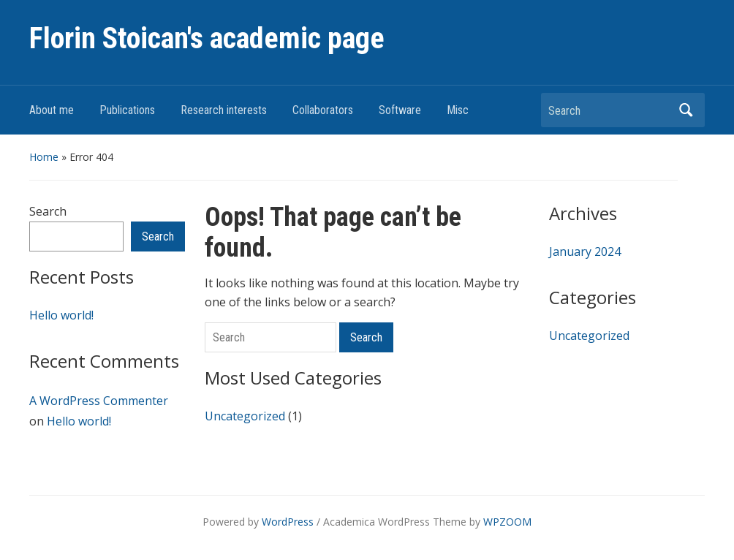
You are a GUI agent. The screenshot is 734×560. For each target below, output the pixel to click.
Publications (127, 110)
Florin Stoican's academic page (207, 38)
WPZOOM (507, 522)
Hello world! (61, 315)
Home (44, 157)
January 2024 (585, 251)
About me (52, 110)
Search (686, 110)
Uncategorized (245, 416)
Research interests (224, 110)
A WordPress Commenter (99, 401)
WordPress (288, 522)
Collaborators (323, 110)
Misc (458, 110)
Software (400, 110)
